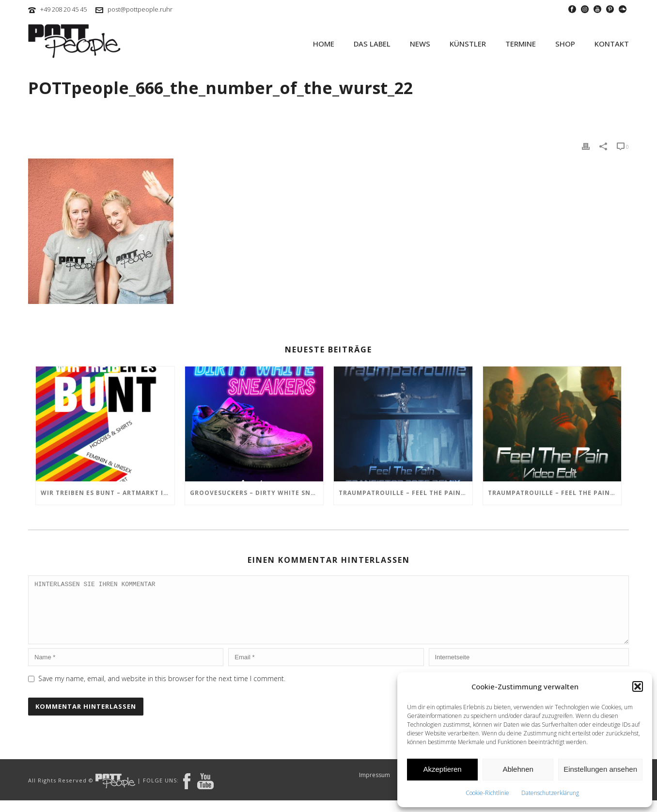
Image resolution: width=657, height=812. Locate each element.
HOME (324, 44)
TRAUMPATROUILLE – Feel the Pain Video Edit (555, 493)
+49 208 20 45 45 (63, 9)
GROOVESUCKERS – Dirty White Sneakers (257, 493)
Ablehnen (518, 769)
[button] (638, 686)
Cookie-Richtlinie (487, 793)
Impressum (375, 787)
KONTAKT (612, 44)
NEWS (420, 44)
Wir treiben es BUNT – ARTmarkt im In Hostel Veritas (108, 493)
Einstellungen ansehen (600, 769)
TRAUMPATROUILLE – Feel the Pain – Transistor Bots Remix (406, 493)
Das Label (372, 44)
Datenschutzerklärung (550, 793)
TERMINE (521, 44)
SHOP (565, 44)
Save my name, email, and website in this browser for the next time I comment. (162, 690)
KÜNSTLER (468, 44)
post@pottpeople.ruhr (140, 9)
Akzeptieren (442, 769)
